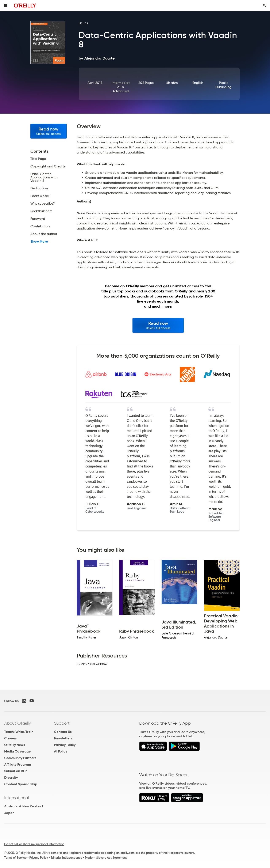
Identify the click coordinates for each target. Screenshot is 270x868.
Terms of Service (15, 858)
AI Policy (61, 751)
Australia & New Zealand (24, 806)
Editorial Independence (66, 858)
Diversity (11, 778)
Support (62, 723)
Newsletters (63, 738)
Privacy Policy (65, 745)
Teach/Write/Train (19, 732)
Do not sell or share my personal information (34, 844)
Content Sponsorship (21, 784)
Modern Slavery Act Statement (106, 858)
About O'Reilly (18, 723)
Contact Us (63, 732)
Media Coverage (17, 751)
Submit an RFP (15, 771)
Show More (39, 242)
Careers (10, 738)
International (17, 798)
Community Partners (20, 758)
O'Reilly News (15, 745)
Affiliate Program (18, 764)
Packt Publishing (223, 85)
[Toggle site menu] (5, 5)
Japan (9, 813)
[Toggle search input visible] (265, 5)
